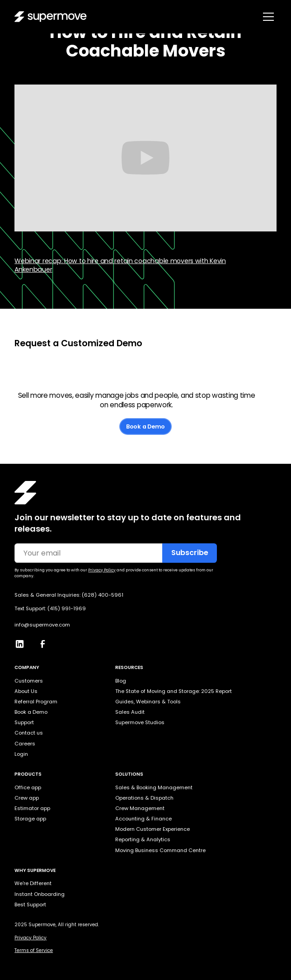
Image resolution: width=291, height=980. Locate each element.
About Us (26, 691)
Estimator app (32, 808)
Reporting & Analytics (143, 839)
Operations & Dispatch (144, 798)
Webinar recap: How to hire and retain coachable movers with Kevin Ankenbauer (120, 265)
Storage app (30, 819)
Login (21, 754)
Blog (121, 681)
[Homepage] (25, 493)
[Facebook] (46, 642)
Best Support (30, 905)
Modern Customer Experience (153, 829)
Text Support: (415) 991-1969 (50, 608)
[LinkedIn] (23, 642)
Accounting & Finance (143, 819)
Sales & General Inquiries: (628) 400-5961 (69, 595)
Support (24, 722)
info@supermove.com (42, 625)
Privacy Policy (31, 938)
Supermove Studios (140, 722)
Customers (29, 681)
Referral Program (36, 702)
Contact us (29, 733)
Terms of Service (34, 950)
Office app (28, 787)
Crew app (27, 798)
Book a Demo (145, 426)
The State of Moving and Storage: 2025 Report (174, 691)
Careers (25, 744)
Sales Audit (130, 712)
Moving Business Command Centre (160, 850)
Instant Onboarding (40, 894)
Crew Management (140, 808)
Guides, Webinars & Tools (148, 702)
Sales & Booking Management (154, 787)
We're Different (33, 883)
